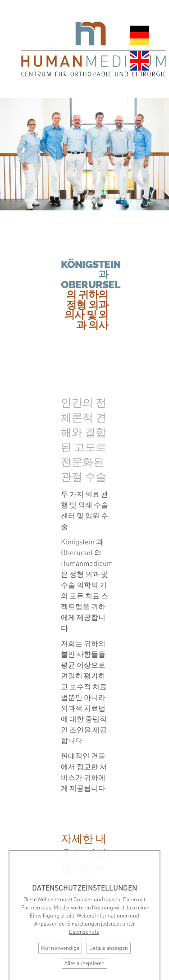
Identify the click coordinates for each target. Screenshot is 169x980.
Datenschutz (84, 932)
